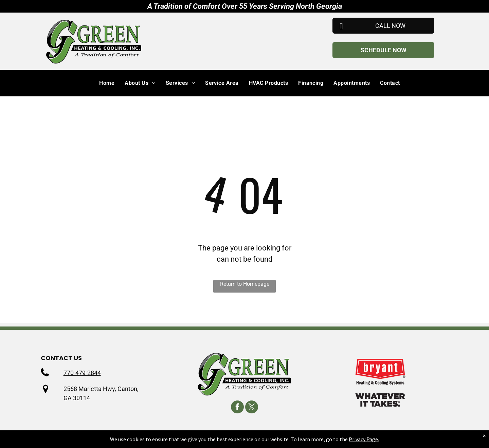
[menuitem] (102, 83)
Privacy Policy (233, 440)
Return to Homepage (245, 284)
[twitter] (252, 408)
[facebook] (237, 408)
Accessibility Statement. (343, 440)
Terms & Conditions (281, 440)
